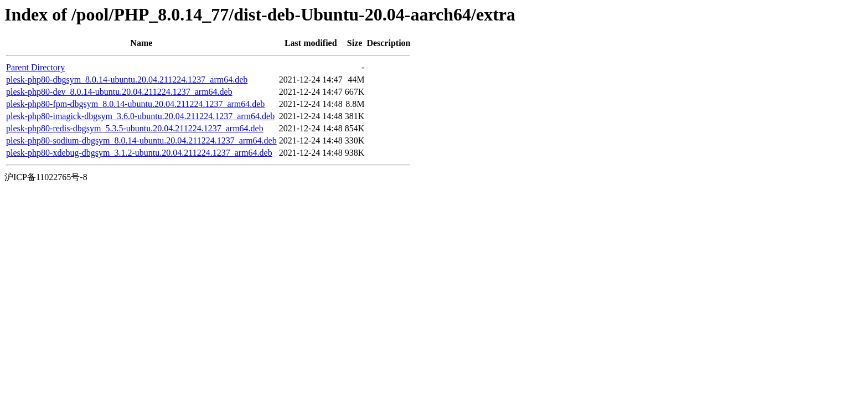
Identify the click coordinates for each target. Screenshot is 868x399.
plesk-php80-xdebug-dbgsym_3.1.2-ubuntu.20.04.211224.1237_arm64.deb (139, 153)
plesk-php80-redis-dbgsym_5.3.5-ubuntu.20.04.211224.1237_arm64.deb (135, 128)
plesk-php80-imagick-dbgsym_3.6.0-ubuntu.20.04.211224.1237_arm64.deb (140, 116)
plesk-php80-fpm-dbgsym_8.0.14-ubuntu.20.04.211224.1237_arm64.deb (135, 104)
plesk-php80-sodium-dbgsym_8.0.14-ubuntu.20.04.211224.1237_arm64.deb (141, 140)
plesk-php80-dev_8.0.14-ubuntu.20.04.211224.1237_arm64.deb (119, 92)
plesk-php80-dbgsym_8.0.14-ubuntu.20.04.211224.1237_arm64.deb (127, 80)
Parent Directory (35, 67)
